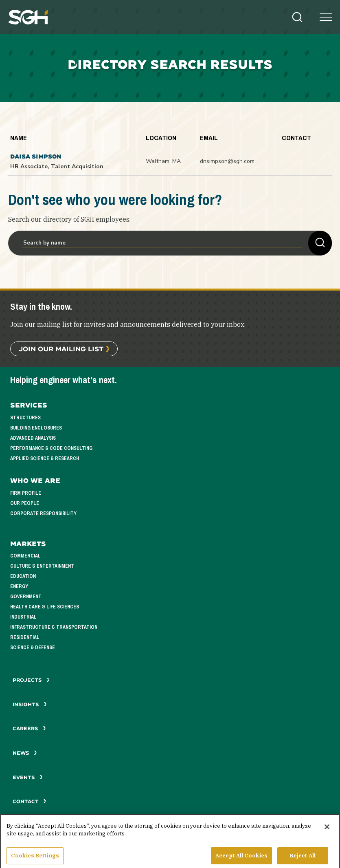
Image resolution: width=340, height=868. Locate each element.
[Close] (327, 831)
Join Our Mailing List (61, 349)
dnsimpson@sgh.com (227, 161)
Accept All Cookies (241, 859)
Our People (25, 503)
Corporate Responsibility (43, 513)
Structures (25, 418)
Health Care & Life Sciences (45, 607)
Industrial (23, 617)
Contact (30, 801)
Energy (19, 586)
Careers (29, 728)
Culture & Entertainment (42, 566)
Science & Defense (33, 648)
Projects (31, 680)
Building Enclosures (36, 428)
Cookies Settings (35, 859)
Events (28, 777)
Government (26, 597)
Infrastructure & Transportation (54, 627)
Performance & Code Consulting (51, 448)
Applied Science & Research (45, 458)
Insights (30, 704)
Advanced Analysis (33, 438)
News (25, 753)
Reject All (303, 859)
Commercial (25, 556)
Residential (25, 637)
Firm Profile (26, 493)
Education (23, 576)
